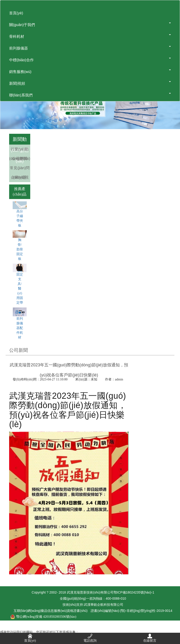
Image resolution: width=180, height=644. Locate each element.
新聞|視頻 (90, 83)
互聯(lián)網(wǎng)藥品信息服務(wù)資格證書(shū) (93, 611)
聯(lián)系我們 (90, 95)
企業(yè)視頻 (20, 182)
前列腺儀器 (90, 48)
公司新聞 (20, 159)
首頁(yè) (16, 13)
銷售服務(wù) (90, 72)
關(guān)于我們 (90, 25)
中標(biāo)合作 (90, 60)
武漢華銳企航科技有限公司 (104, 605)
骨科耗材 (90, 36)
